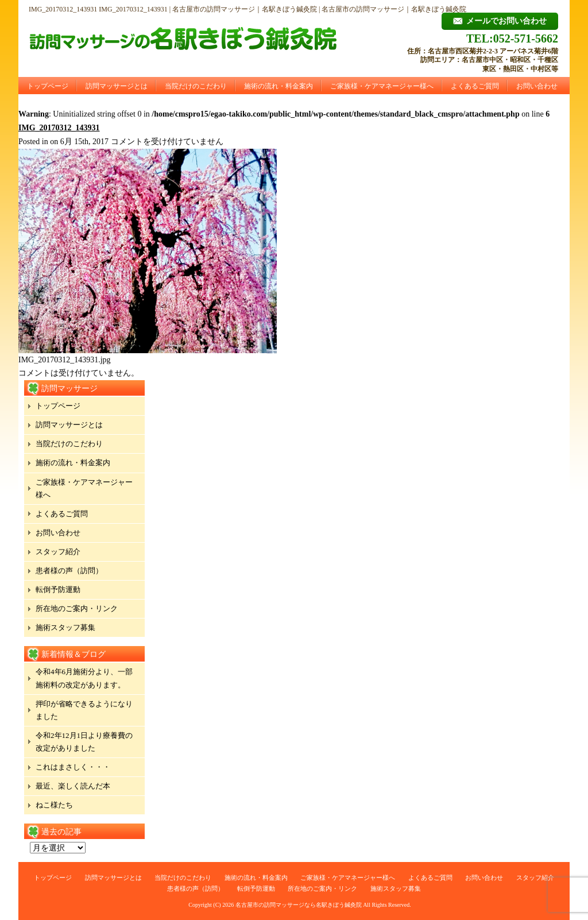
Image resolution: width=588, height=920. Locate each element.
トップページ (48, 86)
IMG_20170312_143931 (59, 128)
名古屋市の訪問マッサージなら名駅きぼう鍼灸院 (299, 905)
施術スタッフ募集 (65, 627)
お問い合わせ (537, 86)
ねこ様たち (54, 805)
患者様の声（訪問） (69, 571)
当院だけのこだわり (196, 86)
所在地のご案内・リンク (77, 608)
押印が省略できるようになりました (84, 710)
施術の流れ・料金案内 (278, 86)
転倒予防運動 (58, 590)
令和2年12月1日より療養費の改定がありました (84, 742)
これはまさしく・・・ (73, 767)
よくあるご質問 (475, 86)
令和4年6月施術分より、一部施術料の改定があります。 (84, 678)
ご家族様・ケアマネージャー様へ (382, 86)
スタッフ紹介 (58, 552)
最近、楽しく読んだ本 (73, 786)
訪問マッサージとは (117, 86)
